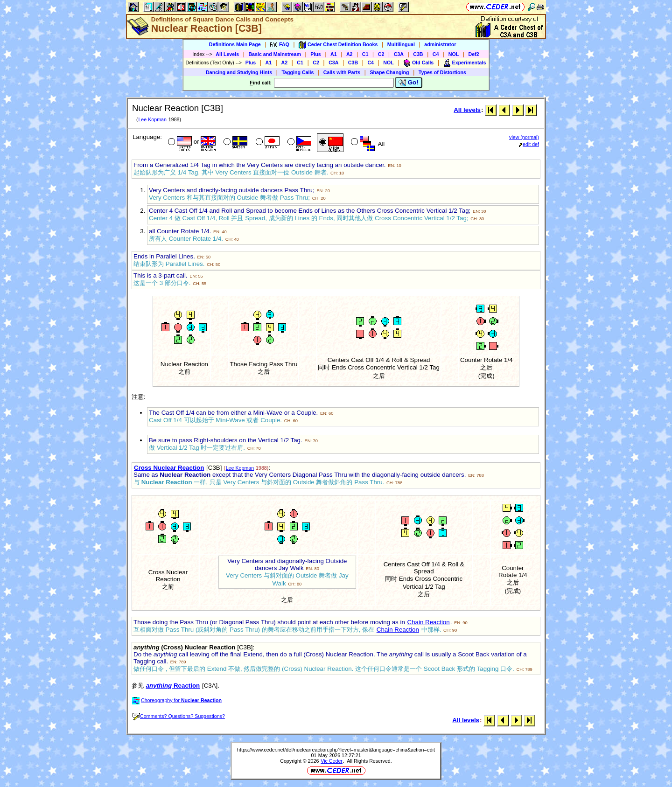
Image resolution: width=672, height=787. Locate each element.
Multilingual (401, 44)
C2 (381, 54)
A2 (350, 54)
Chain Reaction (429, 622)
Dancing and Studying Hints (239, 72)
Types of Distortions (442, 72)
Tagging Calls (297, 72)
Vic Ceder (332, 761)
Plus (316, 54)
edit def (529, 144)
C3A (399, 54)
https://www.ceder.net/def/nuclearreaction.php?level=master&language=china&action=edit (336, 750)
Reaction (173, 686)
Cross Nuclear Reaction (169, 468)
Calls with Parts (342, 72)
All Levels (227, 54)
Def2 (474, 54)
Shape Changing (389, 72)
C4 (436, 54)
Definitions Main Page (235, 44)
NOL (454, 54)
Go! (409, 83)
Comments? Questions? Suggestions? (179, 716)
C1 (365, 54)
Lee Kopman (152, 119)
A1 (334, 54)
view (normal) (524, 137)
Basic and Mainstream (275, 54)
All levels (467, 110)
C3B (418, 54)
